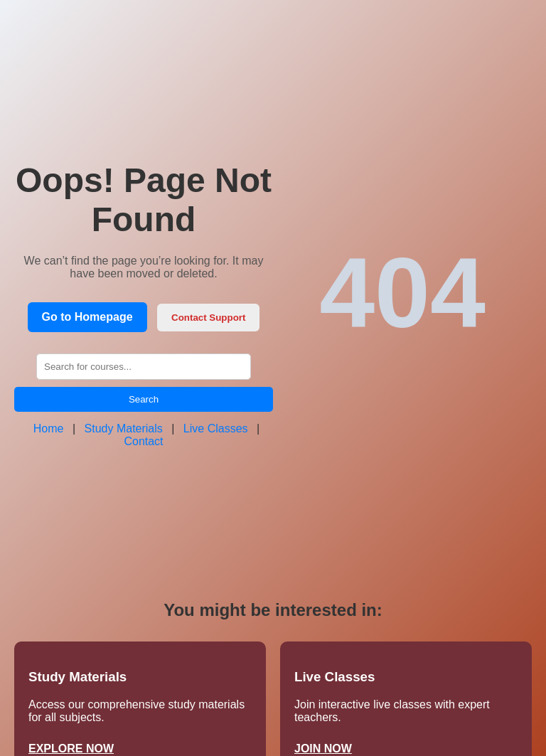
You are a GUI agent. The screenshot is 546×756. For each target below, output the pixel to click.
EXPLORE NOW (71, 749)
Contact (143, 441)
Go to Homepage (87, 317)
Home (49, 428)
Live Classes (216, 428)
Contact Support (208, 318)
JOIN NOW (323, 749)
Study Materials (124, 428)
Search (144, 399)
